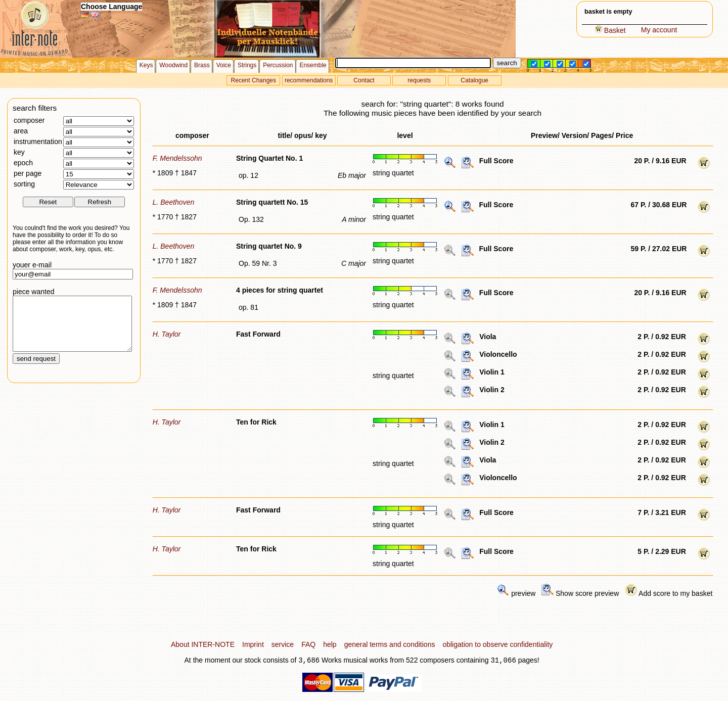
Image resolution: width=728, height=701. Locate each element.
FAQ (308, 644)
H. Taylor (167, 334)
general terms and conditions (390, 644)
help (330, 644)
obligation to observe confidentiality (497, 644)
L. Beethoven (174, 202)
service (283, 644)
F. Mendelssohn (177, 158)
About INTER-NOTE (203, 644)
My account (659, 30)
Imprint (253, 644)
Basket (610, 30)
